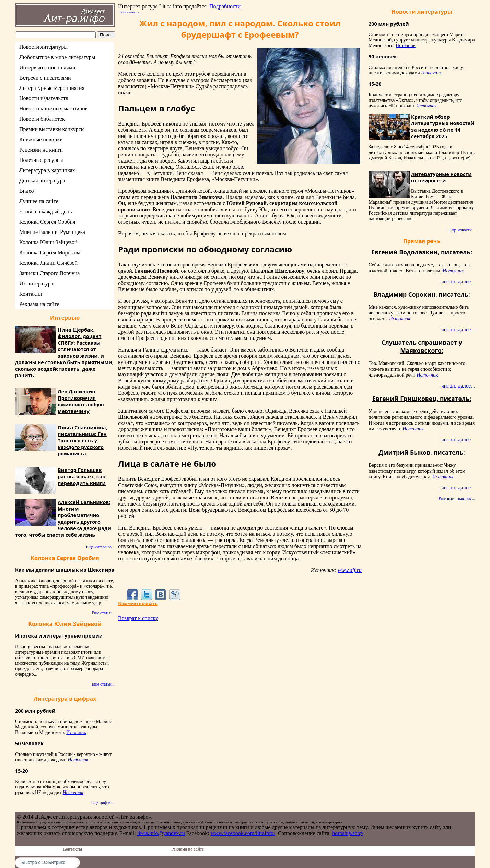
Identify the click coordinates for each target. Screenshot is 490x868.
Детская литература (42, 181)
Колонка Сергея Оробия (47, 222)
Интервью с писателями (47, 67)
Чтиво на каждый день (45, 211)
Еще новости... (462, 230)
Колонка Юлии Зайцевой (48, 242)
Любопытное (129, 12)
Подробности (225, 6)
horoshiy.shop (347, 833)
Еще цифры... (103, 802)
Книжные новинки (41, 139)
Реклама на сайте (39, 304)
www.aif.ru (350, 570)
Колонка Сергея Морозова (50, 253)
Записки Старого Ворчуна (49, 273)
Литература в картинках (47, 170)
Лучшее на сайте (39, 201)
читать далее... (458, 281)
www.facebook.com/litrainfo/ (243, 833)
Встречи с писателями (45, 78)
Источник (76, 732)
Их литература (36, 283)
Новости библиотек (42, 119)
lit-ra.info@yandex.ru (161, 833)
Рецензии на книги (41, 150)
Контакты (31, 294)
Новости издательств (44, 98)
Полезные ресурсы (41, 160)
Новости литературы (43, 47)
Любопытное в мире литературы (57, 57)
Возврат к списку (138, 618)
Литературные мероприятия (52, 88)
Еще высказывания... (457, 499)
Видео (26, 191)
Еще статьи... (103, 613)
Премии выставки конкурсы (52, 129)
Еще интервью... (100, 547)
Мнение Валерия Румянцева (52, 232)
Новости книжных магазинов (53, 109)
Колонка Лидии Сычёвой (48, 263)
